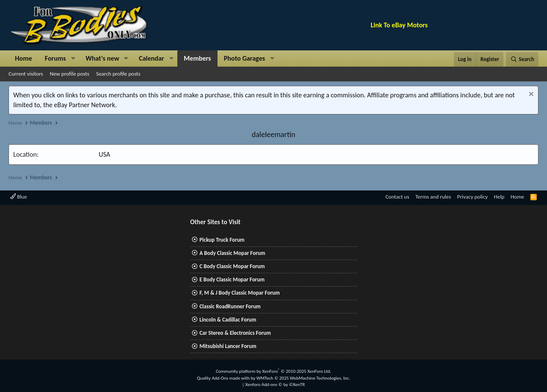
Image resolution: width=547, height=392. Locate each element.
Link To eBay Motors (399, 25)
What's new (102, 58)
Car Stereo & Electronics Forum (235, 333)
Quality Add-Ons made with (224, 378)
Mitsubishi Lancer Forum (228, 346)
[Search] (522, 59)
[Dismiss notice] (530, 95)
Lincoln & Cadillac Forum (228, 320)
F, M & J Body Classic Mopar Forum (240, 293)
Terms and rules (433, 197)
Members (197, 58)
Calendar (151, 58)
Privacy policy (473, 197)
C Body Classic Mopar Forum (232, 266)
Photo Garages (245, 58)
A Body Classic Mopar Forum (232, 253)
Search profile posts (118, 74)
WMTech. (303, 378)
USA (104, 154)
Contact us (397, 197)
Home (24, 58)
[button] (73, 59)
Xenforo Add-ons (275, 385)
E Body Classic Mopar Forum (232, 279)
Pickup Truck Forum (222, 240)
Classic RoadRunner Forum (230, 306)
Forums (55, 58)
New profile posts (70, 74)
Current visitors (26, 74)
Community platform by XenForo (273, 371)
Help (499, 197)
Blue (19, 197)
